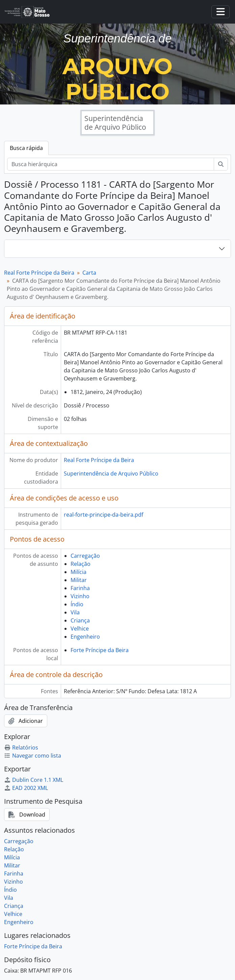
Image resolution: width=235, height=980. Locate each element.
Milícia (79, 572)
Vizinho (80, 596)
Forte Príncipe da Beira (100, 650)
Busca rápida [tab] (26, 148)
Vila (75, 612)
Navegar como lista (33, 756)
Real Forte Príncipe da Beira (39, 273)
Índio (77, 604)
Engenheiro (85, 637)
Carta (89, 273)
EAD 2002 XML (26, 788)
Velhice (80, 629)
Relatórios (21, 747)
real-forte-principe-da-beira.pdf (103, 515)
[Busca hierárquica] (111, 164)
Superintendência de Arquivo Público (111, 473)
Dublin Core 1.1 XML (34, 780)
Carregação (85, 556)
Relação (81, 564)
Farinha (80, 588)
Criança (80, 620)
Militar (79, 580)
